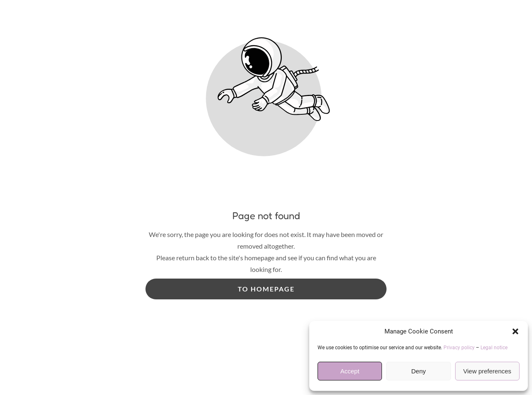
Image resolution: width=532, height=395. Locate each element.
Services (162, 196)
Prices (200, 196)
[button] (515, 331)
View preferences (488, 371)
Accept (350, 371)
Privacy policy (459, 348)
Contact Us (399, 196)
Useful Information (256, 196)
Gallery (313, 196)
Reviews (353, 196)
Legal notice (494, 348)
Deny (418, 371)
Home (124, 196)
